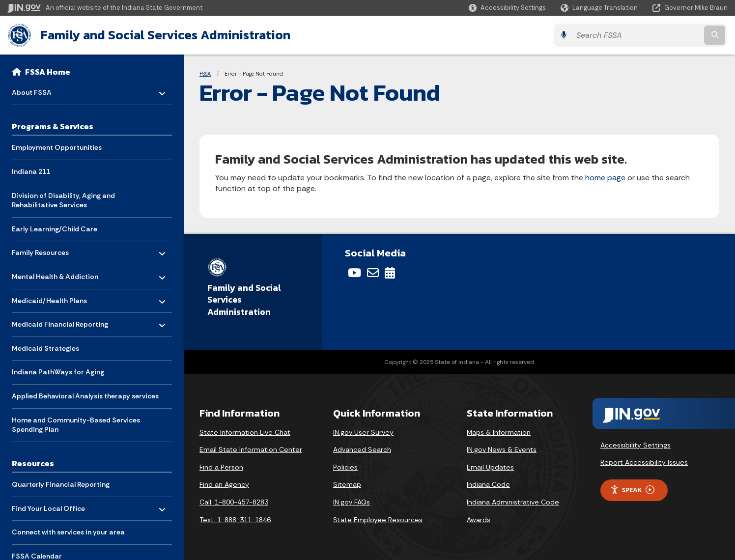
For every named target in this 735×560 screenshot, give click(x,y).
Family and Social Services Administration (165, 35)
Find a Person (221, 467)
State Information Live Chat (245, 432)
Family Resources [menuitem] (41, 250)
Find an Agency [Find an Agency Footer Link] (224, 484)
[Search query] (639, 35)
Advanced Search (362, 449)
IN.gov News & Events (502, 449)
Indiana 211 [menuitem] (31, 171)
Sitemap (347, 484)
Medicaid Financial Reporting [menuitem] (60, 322)
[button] (507, 8)
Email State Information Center (251, 449)
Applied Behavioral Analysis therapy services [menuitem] (85, 396)
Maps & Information (499, 432)
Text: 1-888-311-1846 (235, 520)
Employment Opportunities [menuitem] (57, 147)
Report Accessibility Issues (644, 462)
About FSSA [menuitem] (41, 90)
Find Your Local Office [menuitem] (48, 506)
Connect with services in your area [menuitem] (68, 532)
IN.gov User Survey (363, 432)
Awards (479, 520)
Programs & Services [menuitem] (53, 126)
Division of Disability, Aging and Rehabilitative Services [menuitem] (63, 200)
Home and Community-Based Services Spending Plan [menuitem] (76, 425)
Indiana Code (488, 484)
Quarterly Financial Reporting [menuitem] (61, 484)
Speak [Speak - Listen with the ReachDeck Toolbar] (632, 490)
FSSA (205, 74)
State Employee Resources (378, 520)
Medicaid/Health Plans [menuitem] (49, 298)
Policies (345, 467)
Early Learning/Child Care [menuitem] (55, 229)
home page (605, 178)
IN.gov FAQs (352, 502)
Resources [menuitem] (33, 463)
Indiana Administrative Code (513, 502)
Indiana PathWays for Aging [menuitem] (58, 372)
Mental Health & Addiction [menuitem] (55, 274)
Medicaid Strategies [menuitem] (45, 348)
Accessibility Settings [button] (636, 445)
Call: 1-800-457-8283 (234, 502)
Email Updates (490, 467)
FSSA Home (48, 72)
